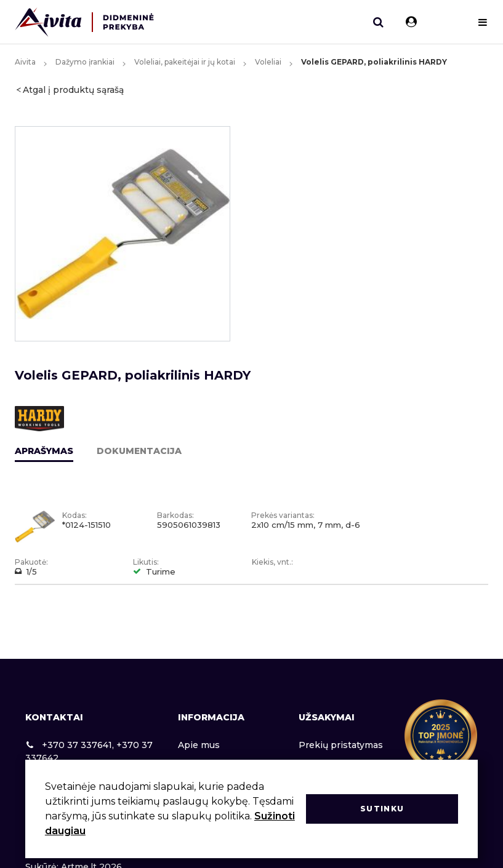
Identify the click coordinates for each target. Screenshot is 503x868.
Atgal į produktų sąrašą (73, 90)
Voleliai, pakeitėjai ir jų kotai (185, 62)
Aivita (25, 62)
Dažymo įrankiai (85, 62)
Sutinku (382, 809)
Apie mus (199, 745)
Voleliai (268, 62)
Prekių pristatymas (341, 745)
